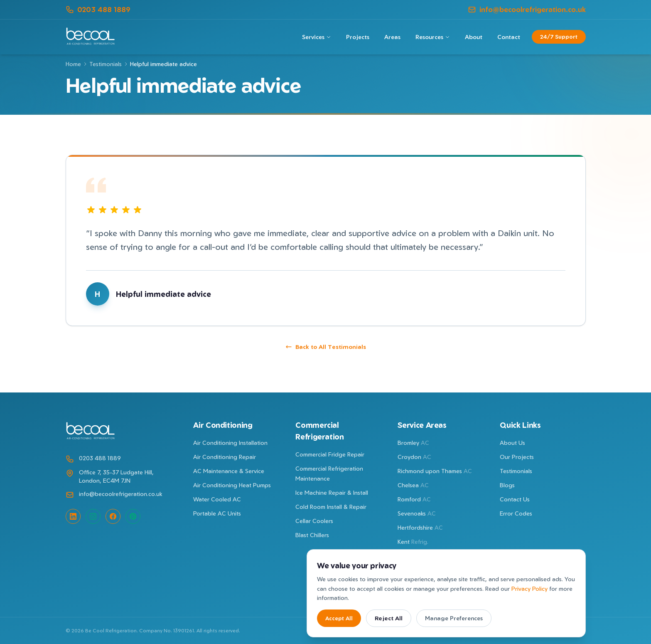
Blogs (507, 485)
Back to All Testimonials (326, 351)
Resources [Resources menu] (433, 37)
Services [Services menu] (317, 37)
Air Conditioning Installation (230, 443)
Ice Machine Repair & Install (332, 492)
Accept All (339, 618)
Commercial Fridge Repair (330, 454)
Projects (358, 37)
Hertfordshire (420, 527)
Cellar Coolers (314, 521)
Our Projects (517, 457)
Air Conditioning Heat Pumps (232, 485)
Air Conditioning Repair (225, 457)
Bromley (413, 443)
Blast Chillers (312, 535)
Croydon (414, 457)
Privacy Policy (529, 588)
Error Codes (516, 513)
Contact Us (515, 499)
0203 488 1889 (98, 9)
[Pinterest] (133, 516)
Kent (413, 542)
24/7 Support (559, 37)
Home (73, 64)
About (474, 37)
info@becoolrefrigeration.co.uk (527, 9)
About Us (512, 443)
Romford (414, 499)
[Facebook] (113, 516)
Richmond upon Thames (435, 471)
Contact (509, 37)
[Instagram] (93, 516)
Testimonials (106, 64)
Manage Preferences (454, 618)
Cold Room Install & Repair (331, 507)
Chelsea (413, 485)
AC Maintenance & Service (229, 471)
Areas (392, 37)
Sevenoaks (417, 513)
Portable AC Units (217, 513)
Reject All (389, 618)
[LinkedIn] (73, 516)
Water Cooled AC (217, 499)
